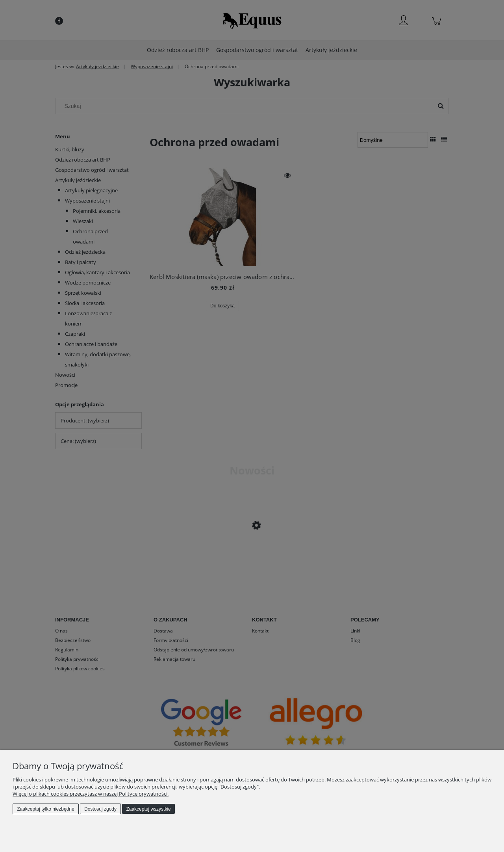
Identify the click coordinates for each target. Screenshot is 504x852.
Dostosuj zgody (100, 809)
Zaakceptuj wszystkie (148, 809)
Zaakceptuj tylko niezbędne (45, 809)
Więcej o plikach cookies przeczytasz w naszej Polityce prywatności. (91, 794)
